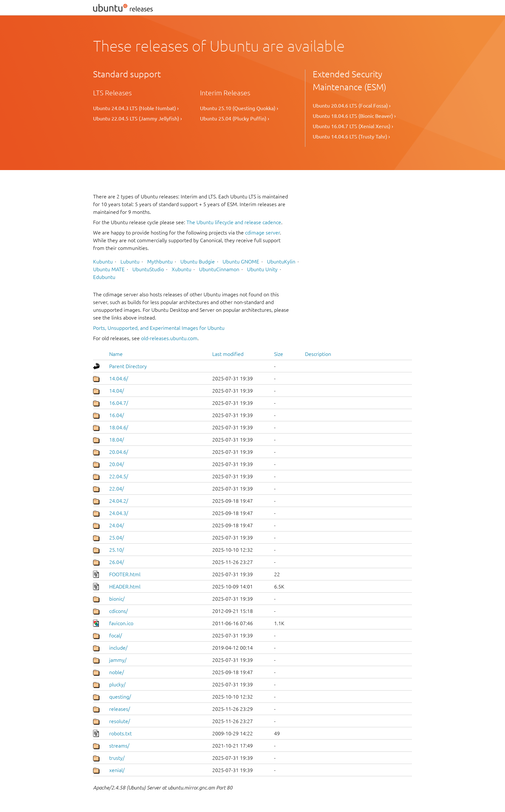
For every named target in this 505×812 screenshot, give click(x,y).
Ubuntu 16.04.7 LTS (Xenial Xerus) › (353, 126)
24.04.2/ (119, 501)
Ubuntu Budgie (198, 262)
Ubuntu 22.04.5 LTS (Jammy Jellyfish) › (138, 119)
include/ (118, 648)
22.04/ (117, 489)
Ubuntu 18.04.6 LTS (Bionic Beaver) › (354, 116)
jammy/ (118, 660)
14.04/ (117, 391)
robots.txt (120, 733)
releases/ (120, 709)
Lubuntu (130, 262)
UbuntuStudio (148, 269)
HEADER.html (125, 587)
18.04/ (117, 440)
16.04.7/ (119, 403)
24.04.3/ (119, 513)
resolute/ (120, 721)
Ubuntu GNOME (241, 262)
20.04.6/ (119, 452)
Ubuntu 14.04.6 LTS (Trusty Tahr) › (351, 137)
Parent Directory (128, 366)
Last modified (228, 354)
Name (116, 354)
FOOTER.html (125, 574)
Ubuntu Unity (262, 269)
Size (279, 354)
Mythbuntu (160, 262)
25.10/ (117, 550)
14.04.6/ (119, 378)
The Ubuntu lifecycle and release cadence (234, 222)
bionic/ (117, 599)
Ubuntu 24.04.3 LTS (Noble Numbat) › (136, 108)
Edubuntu (104, 277)
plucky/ (117, 684)
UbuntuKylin (281, 262)
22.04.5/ (119, 476)
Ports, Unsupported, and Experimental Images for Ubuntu (159, 328)
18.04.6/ (119, 427)
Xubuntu (181, 269)
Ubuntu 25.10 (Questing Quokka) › (239, 108)
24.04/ (117, 525)
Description (318, 354)
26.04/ (117, 562)
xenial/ (117, 770)
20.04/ (117, 464)
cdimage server (262, 233)
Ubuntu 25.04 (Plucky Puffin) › (235, 119)
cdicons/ (119, 611)
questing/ (120, 697)
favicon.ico (121, 623)
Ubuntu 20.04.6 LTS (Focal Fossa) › (352, 106)
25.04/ (117, 538)
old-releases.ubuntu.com (169, 338)
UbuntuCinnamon (219, 269)
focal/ (116, 635)
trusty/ (117, 758)
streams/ (119, 746)
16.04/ (117, 415)
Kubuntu (103, 262)
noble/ (117, 672)
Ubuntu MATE (109, 269)
